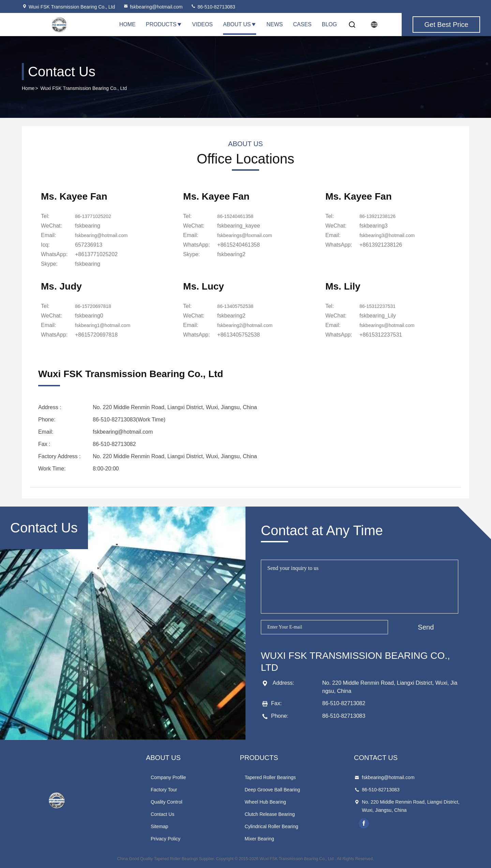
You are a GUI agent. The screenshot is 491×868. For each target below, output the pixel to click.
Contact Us (162, 814)
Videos (203, 24)
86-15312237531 (380, 306)
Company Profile (168, 777)
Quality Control (167, 802)
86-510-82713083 (213, 7)
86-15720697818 (96, 306)
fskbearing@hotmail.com (153, 7)
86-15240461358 (238, 216)
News (275, 24)
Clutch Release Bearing (270, 814)
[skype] (88, 264)
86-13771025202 (96, 216)
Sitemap (159, 826)
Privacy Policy (166, 839)
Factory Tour (164, 790)
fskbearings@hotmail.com (391, 325)
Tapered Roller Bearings (270, 777)
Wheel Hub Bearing (265, 802)
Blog (329, 24)
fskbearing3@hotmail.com (391, 235)
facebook (364, 823)
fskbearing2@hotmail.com (249, 325)
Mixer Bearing (259, 839)
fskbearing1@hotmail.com (107, 325)
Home (128, 24)
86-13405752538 (238, 306)
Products (164, 24)
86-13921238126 (380, 216)
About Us (240, 24)
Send (426, 627)
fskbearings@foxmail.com (248, 235)
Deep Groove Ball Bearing (272, 790)
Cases (302, 24)
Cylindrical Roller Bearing (271, 826)
